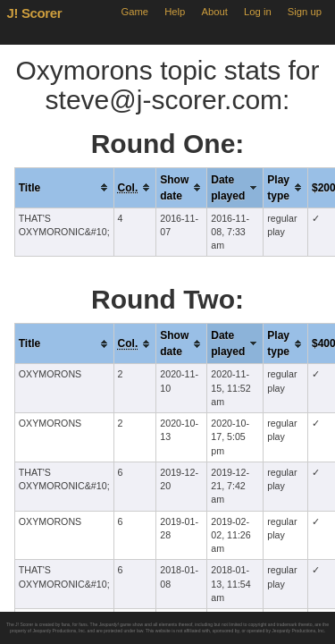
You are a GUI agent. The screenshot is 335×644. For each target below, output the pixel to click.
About (215, 12)
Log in (258, 12)
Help (175, 12)
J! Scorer (35, 13)
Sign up (305, 12)
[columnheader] (64, 187)
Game (134, 12)
